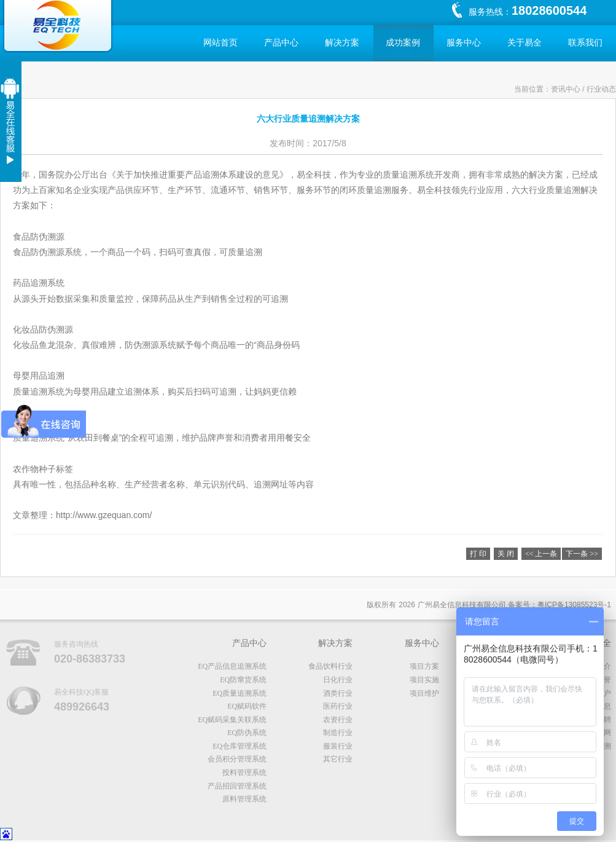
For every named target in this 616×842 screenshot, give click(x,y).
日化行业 (338, 680)
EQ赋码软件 (247, 706)
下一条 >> (582, 554)
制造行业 (338, 733)
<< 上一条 (541, 554)
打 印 (478, 554)
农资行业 (338, 720)
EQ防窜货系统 (243, 680)
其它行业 (338, 759)
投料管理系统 (244, 773)
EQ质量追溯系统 (240, 693)
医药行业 (338, 706)
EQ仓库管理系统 (240, 746)
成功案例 (403, 43)
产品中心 (281, 43)
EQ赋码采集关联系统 (232, 720)
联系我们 (585, 43)
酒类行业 (338, 693)
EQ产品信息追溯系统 (232, 666)
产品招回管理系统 (237, 786)
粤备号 (574, 605)
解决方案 (342, 43)
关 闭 (506, 554)
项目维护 (424, 693)
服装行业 (338, 746)
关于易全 (524, 43)
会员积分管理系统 (237, 759)
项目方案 (424, 666)
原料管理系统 (244, 799)
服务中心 (464, 43)
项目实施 (424, 680)
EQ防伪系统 (247, 733)
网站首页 (220, 43)
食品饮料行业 (330, 666)
